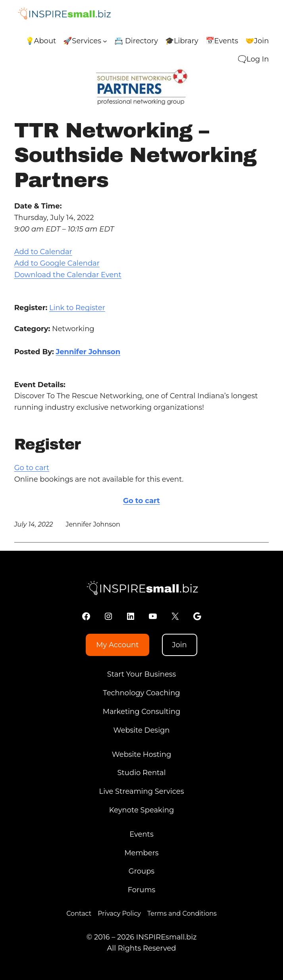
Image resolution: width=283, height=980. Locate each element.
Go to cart (32, 468)
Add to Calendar (43, 252)
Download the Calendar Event (68, 275)
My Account (117, 645)
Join (179, 645)
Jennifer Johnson (88, 352)
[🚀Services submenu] (105, 41)
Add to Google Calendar (57, 263)
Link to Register (77, 308)
